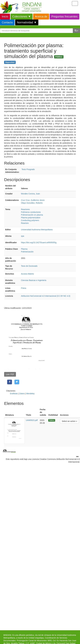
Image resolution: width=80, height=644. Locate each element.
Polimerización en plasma (32, 215)
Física (24, 288)
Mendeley (30, 394)
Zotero (22, 394)
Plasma (24, 249)
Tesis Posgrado (28, 169)
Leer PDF (10, 374)
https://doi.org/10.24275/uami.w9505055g (39, 242)
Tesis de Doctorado (29, 266)
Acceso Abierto (27, 274)
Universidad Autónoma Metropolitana (37, 230)
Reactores (25, 209)
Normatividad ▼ (27, 22)
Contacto (7, 22)
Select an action (69, 421)
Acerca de (41, 16)
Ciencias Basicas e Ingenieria (34, 280)
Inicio (5, 16)
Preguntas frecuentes (64, 16)
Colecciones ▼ (22, 16)
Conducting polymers (30, 220)
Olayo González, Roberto (32, 203)
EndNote (14, 394)
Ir (76, 31)
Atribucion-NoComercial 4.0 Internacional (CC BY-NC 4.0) (46, 296)
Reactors (25, 223)
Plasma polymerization (31, 218)
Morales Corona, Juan (31, 194)
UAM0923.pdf (32, 420)
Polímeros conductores (31, 212)
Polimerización (27, 252)
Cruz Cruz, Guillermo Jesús (33, 200)
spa (23, 236)
